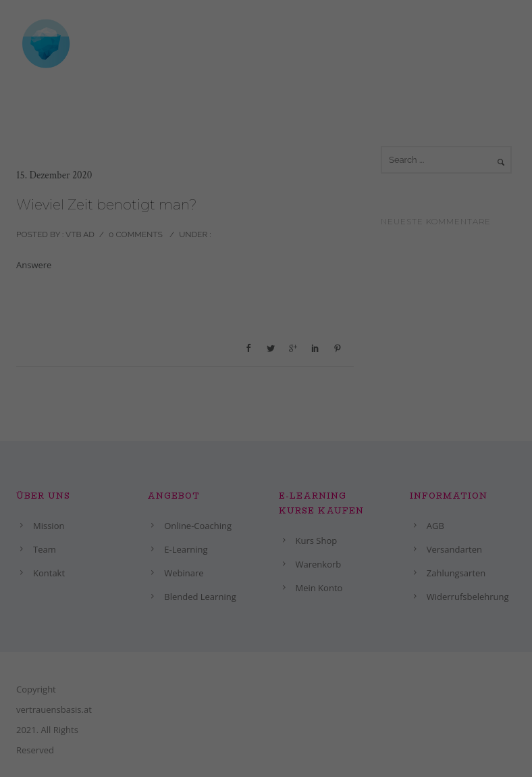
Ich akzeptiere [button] (449, 741)
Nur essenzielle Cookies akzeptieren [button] (256, 759)
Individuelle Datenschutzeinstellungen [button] (107, 759)
